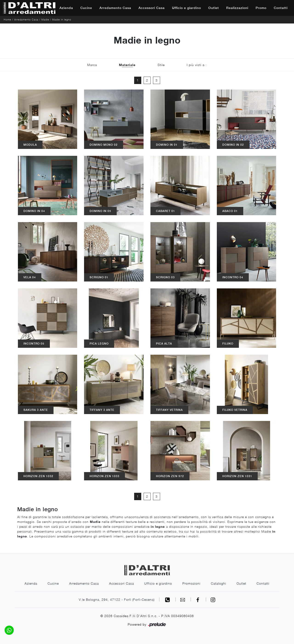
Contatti (281, 8)
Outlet (214, 8)
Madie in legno (62, 19)
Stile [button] (161, 65)
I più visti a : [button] (197, 65)
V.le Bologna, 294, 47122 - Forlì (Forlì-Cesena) (117, 599)
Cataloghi (219, 583)
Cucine (86, 8)
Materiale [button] (127, 65)
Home (7, 19)
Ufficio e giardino (187, 8)
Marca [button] (92, 65)
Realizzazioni (237, 8)
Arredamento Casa (115, 8)
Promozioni (191, 583)
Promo (261, 8)
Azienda (66, 8)
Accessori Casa (152, 8)
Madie (45, 19)
